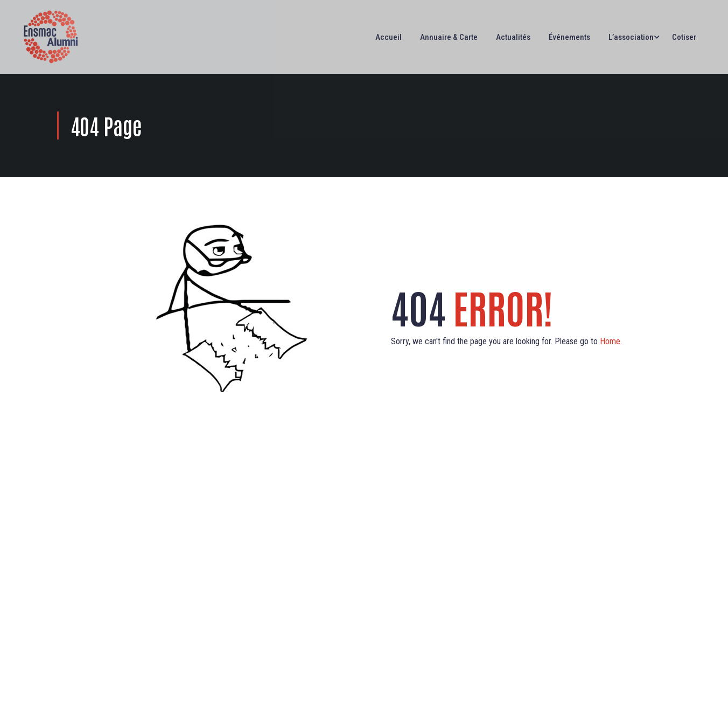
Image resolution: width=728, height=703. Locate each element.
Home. (611, 341)
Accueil (388, 37)
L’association (631, 37)
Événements (569, 37)
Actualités (513, 37)
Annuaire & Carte (449, 37)
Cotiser (684, 37)
